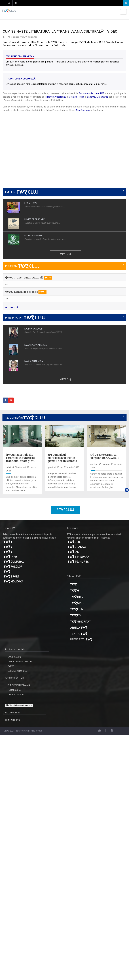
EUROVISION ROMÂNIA (19, 685)
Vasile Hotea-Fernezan (20, 56)
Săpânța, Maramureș (97, 97)
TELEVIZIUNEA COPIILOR (20, 662)
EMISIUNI (22, 192)
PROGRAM (22, 266)
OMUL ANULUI (14, 657)
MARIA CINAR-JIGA (34, 361)
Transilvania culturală (21, 79)
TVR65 (11, 666)
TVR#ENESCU (14, 690)
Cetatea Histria (76, 97)
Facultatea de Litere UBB (92, 93)
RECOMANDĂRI (25, 418)
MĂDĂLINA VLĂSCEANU (36, 345)
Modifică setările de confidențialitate (19, 705)
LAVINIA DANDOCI (33, 329)
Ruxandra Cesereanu (56, 97)
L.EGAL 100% (31, 203)
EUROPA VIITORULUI (18, 671)
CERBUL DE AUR (16, 695)
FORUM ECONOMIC (34, 236)
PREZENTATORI (25, 318)
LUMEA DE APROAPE (34, 219)
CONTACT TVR (13, 720)
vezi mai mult (12, 307)
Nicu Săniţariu (83, 110)
